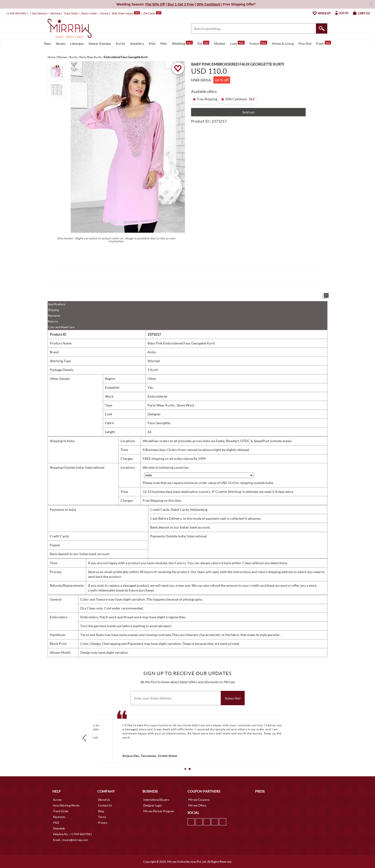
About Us (104, 800)
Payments (54, 316)
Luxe (237, 43)
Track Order (71, 13)
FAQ (56, 823)
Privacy (103, 823)
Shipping (53, 310)
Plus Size (305, 43)
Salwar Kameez (100, 43)
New (47, 43)
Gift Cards (152, 13)
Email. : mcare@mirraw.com (71, 840)
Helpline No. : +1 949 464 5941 (72, 834)
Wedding (182, 43)
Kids (152, 43)
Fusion (258, 43)
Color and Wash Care (61, 327)
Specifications (57, 304)
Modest (220, 43)
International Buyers (156, 800)
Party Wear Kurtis (161, 405)
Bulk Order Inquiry (123, 13)
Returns (53, 321)
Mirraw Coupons (199, 800)
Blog (101, 811)
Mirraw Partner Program (159, 811)
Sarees (61, 43)
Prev (86, 738)
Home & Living (283, 43)
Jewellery (137, 43)
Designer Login (153, 805)
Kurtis (120, 43)
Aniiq (152, 352)
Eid (203, 43)
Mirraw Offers (197, 805)
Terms (102, 817)
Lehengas (77, 43)
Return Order (89, 13)
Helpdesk (59, 828)
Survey (104, 13)
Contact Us (105, 805)
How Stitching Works (66, 805)
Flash (324, 43)
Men (164, 43)
